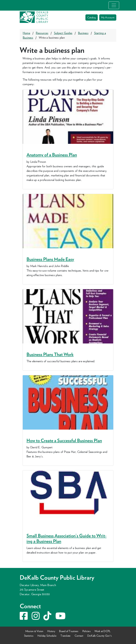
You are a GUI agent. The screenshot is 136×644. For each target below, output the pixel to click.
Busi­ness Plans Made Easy (50, 259)
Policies (86, 631)
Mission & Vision (34, 631)
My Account (108, 17)
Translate (65, 636)
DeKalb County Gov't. (100, 636)
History (51, 631)
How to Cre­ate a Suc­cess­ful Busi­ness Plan (64, 440)
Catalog (92, 17)
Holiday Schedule (47, 636)
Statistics (29, 636)
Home (26, 33)
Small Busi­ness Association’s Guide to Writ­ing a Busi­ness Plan (66, 538)
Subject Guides (63, 33)
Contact (79, 636)
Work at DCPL (103, 631)
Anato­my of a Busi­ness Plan (52, 155)
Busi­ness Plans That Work (50, 354)
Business (83, 33)
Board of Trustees (69, 631)
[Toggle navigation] (114, 5)
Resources (42, 33)
